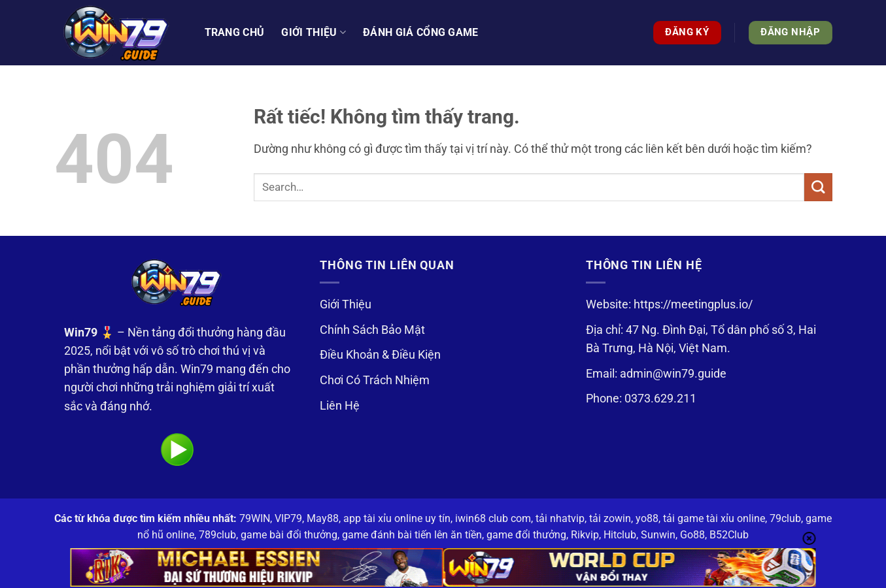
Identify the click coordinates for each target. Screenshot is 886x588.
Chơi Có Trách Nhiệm (375, 380)
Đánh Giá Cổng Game (421, 32)
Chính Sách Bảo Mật (372, 330)
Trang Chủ (235, 32)
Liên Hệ (340, 406)
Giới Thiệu (346, 304)
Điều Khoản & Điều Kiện (380, 355)
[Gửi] (818, 187)
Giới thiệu (314, 33)
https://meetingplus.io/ (693, 304)
